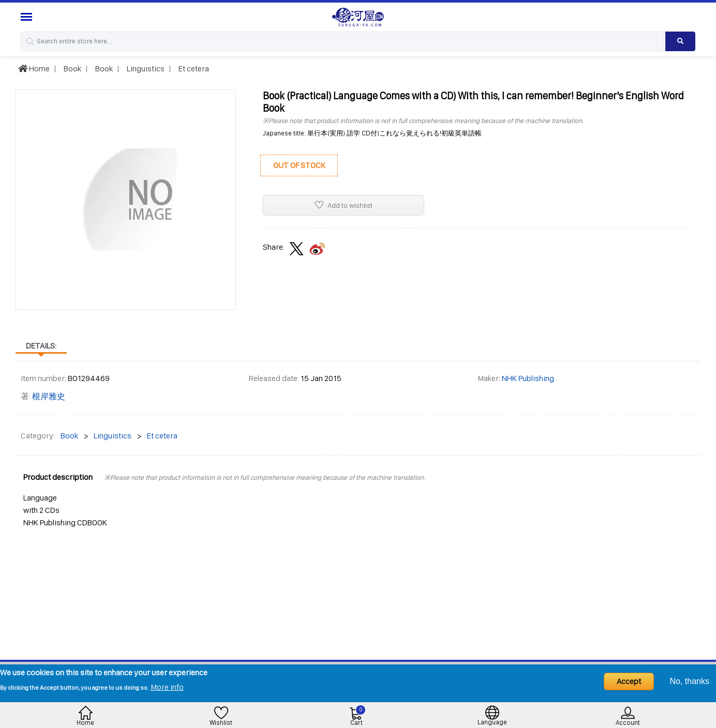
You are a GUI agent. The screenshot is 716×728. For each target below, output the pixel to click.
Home (34, 69)
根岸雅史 (49, 396)
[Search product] (680, 41)
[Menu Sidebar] (28, 17)
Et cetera (193, 69)
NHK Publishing (528, 378)
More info (167, 687)
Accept (629, 681)
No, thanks (690, 681)
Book (72, 69)
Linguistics (145, 69)
